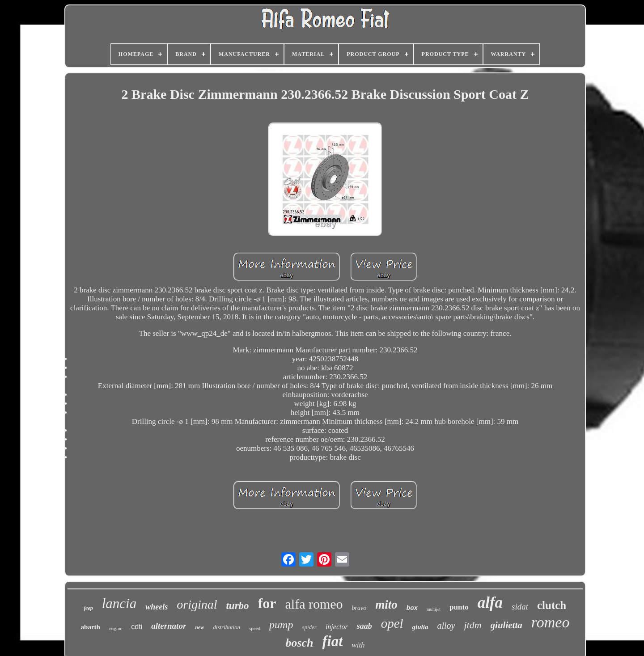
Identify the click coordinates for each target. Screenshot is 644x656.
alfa (490, 603)
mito (386, 605)
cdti (137, 627)
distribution (227, 627)
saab (364, 626)
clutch (552, 605)
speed (255, 628)
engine (116, 628)
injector (337, 627)
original (197, 604)
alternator (169, 626)
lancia (119, 603)
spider (309, 627)
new (199, 627)
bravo (359, 608)
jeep (89, 608)
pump (281, 625)
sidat (520, 607)
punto (459, 607)
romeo (551, 622)
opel (392, 623)
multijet (434, 609)
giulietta (506, 625)
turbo (237, 606)
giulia (420, 627)
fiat (333, 641)
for (267, 603)
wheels (157, 607)
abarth (91, 627)
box (412, 608)
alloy (446, 626)
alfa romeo (314, 604)
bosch (299, 643)
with (358, 645)
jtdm (472, 625)
